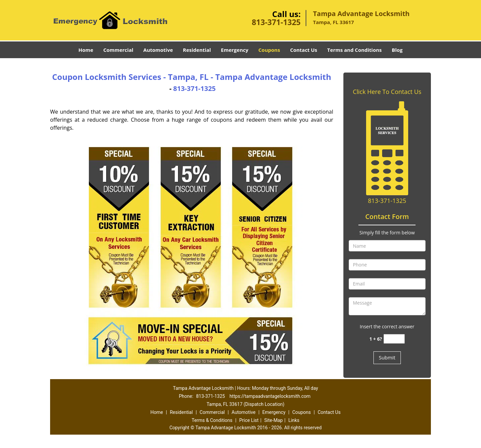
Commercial (118, 50)
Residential (197, 50)
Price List (249, 420)
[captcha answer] (394, 339)
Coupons (269, 50)
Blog (397, 50)
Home (86, 50)
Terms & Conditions (212, 420)
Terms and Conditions (355, 50)
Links (294, 420)
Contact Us (303, 50)
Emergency (234, 50)
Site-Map (273, 420)
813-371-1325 (276, 22)
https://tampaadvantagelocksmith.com (270, 396)
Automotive (158, 50)
